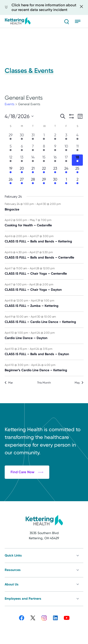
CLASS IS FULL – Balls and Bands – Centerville (39, 257)
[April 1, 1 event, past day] (44, 138)
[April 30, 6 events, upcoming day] (55, 182)
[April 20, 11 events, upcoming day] (22, 171)
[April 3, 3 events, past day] (66, 138)
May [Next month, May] (79, 383)
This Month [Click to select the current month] (44, 383)
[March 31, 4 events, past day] (33, 138)
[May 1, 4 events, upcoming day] (66, 182)
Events (10, 104)
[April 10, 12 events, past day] (66, 149)
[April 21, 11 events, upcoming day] (33, 171)
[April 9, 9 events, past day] (55, 149)
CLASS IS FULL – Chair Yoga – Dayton (33, 290)
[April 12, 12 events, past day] (11, 160)
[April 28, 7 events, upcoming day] (33, 182)
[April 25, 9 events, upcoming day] (77, 171)
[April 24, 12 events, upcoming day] (66, 171)
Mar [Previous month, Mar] (9, 383)
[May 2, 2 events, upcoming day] (77, 182)
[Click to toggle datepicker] (19, 116)
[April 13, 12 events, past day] (22, 160)
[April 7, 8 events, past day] (33, 149)
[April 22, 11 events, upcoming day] (44, 171)
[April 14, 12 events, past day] (33, 160)
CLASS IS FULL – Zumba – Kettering (32, 306)
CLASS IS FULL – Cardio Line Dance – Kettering (40, 322)
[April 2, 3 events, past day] (55, 138)
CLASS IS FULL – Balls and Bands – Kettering (38, 241)
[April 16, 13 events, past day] (55, 160)
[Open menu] (79, 21)
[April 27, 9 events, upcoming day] (22, 182)
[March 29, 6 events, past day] (11, 138)
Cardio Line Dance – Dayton (26, 338)
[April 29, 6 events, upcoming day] (44, 182)
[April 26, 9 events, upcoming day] (11, 182)
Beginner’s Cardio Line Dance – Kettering (36, 370)
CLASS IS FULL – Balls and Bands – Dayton (37, 354)
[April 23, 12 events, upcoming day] (55, 171)
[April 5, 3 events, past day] (11, 149)
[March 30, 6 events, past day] (22, 138)
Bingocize (12, 209)
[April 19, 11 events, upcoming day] (11, 171)
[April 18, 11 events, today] (77, 160)
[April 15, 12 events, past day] (44, 160)
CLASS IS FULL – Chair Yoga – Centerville (36, 274)
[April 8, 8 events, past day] (44, 149)
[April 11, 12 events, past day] (77, 149)
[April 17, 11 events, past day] (66, 160)
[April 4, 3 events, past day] (77, 138)
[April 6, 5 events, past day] (22, 149)
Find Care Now (27, 498)
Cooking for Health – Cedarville (28, 225)
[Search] (66, 21)
